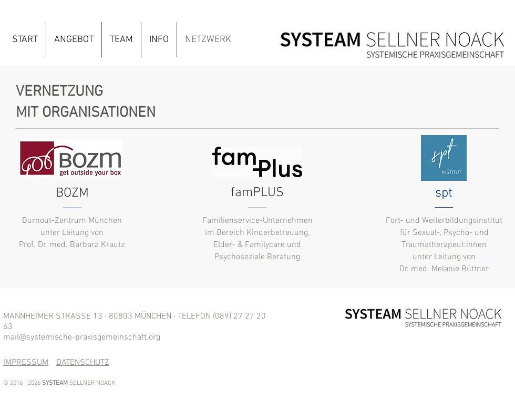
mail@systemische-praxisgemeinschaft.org (82, 337)
